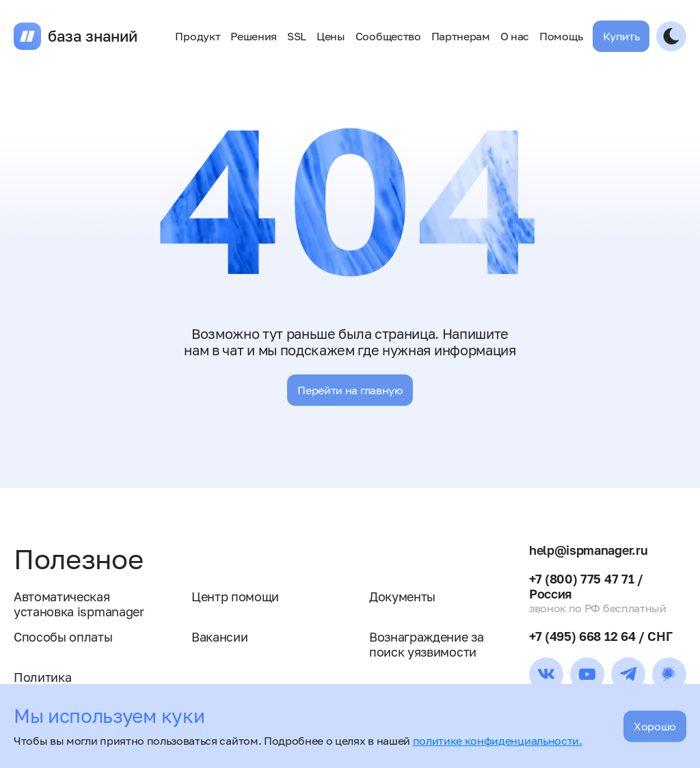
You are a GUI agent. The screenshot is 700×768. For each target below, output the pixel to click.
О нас (515, 36)
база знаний (92, 36)
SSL (297, 36)
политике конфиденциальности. (498, 741)
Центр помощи (235, 596)
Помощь (561, 36)
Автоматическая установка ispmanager (79, 604)
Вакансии (219, 637)
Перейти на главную (350, 390)
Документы (402, 596)
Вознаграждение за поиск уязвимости (427, 644)
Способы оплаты (63, 637)
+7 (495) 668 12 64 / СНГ (601, 636)
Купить (621, 36)
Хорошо (655, 726)
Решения (254, 36)
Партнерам (461, 36)
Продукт (198, 36)
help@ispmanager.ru (588, 550)
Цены (331, 36)
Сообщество (388, 36)
